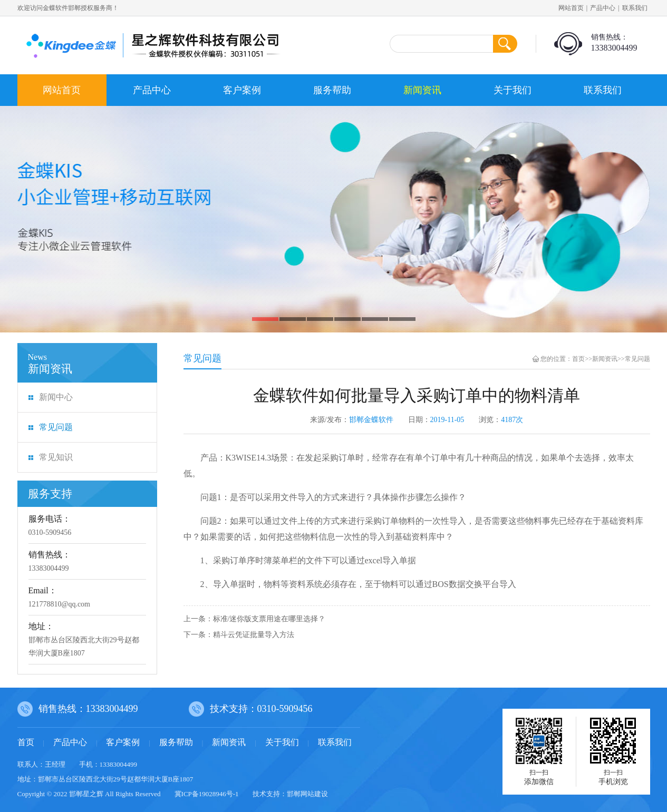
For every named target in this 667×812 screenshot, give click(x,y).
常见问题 (56, 427)
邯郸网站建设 (307, 794)
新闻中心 (56, 397)
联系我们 (635, 8)
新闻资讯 (422, 90)
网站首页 (571, 8)
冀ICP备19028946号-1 (207, 794)
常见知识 (56, 457)
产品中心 (603, 8)
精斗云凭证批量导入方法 (254, 635)
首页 (578, 359)
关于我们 (513, 90)
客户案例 (242, 90)
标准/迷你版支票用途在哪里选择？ (269, 619)
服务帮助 (332, 90)
